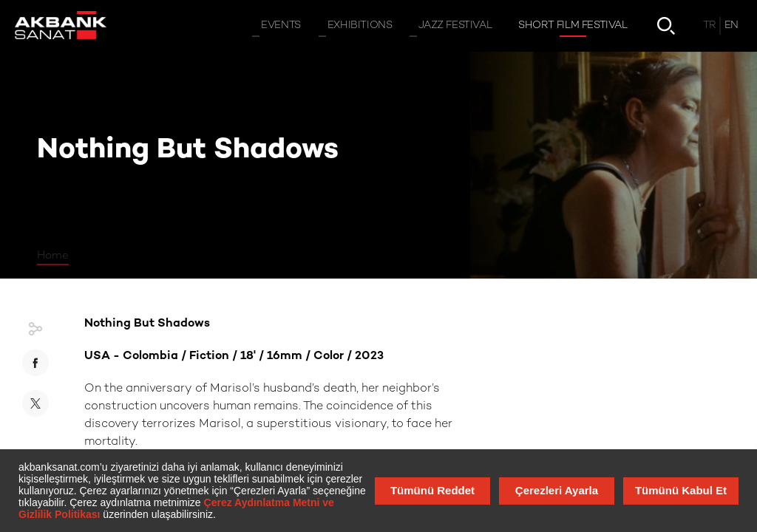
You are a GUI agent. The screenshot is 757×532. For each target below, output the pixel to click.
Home (53, 256)
